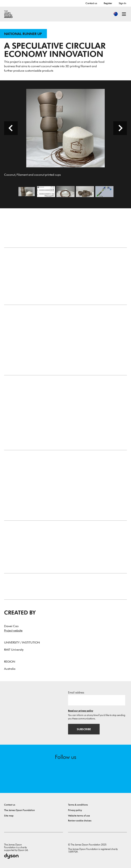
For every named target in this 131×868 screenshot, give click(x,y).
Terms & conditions (78, 805)
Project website (13, 631)
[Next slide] (120, 128)
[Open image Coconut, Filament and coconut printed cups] (27, 192)
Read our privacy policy (81, 711)
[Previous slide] (11, 128)
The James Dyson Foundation (19, 810)
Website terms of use (79, 816)
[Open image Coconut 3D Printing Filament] (65, 192)
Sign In (122, 3)
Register (108, 3)
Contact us (91, 3)
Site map (9, 816)
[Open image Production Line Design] (104, 192)
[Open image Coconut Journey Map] (46, 192)
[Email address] (97, 700)
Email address (76, 693)
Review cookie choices (80, 821)
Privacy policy (75, 810)
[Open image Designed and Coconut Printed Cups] (85, 192)
